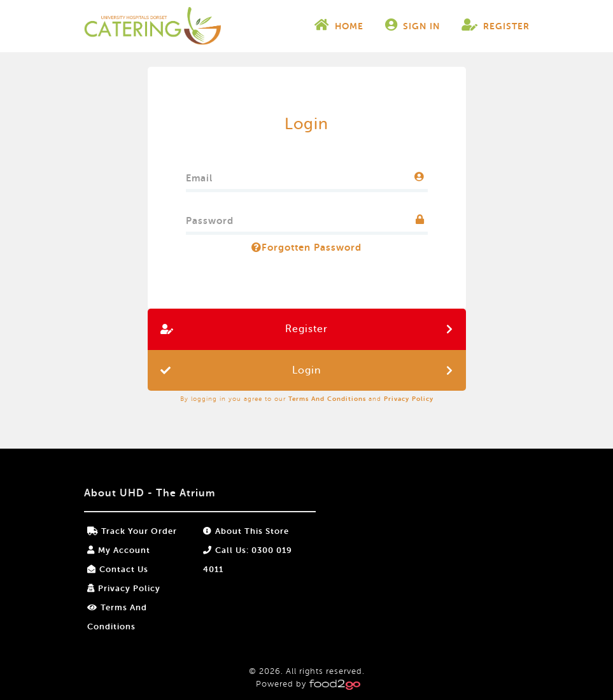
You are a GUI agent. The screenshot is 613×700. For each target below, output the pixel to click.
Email (199, 175)
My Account (119, 550)
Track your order (132, 531)
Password (210, 218)
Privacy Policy (409, 399)
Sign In (412, 25)
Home (339, 25)
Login (306, 370)
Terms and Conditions (327, 399)
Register (496, 25)
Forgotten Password (306, 248)
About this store (246, 531)
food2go (152, 26)
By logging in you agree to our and (307, 399)
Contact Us (118, 569)
